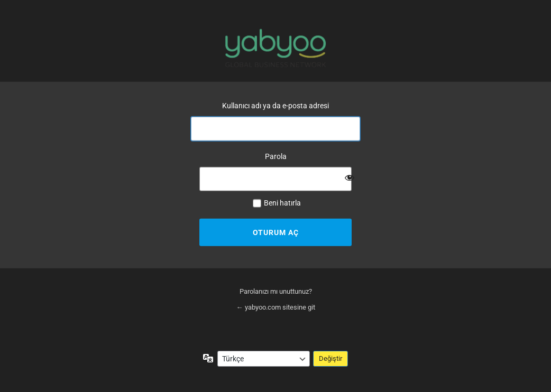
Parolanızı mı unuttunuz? (276, 291)
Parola (276, 156)
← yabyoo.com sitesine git (276, 307)
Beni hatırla (282, 203)
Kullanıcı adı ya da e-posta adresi (275, 106)
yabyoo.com (275, 48)
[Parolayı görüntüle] (350, 178)
